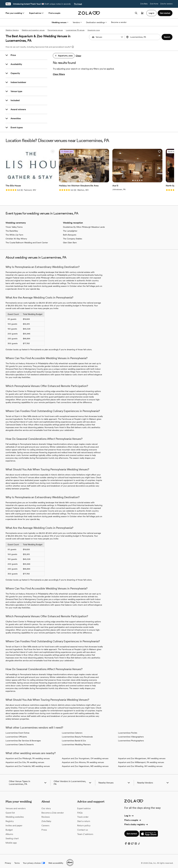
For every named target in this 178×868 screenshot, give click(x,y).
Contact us (83, 826)
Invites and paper (14, 822)
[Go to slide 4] (30, 177)
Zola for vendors (166, 4)
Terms (17, 859)
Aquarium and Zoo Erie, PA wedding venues (25, 759)
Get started (132, 830)
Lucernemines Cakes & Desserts (20, 741)
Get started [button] (165, 13)
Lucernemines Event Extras (17, 729)
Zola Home (154, 4)
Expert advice (37, 13)
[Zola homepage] (89, 13)
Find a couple (54, 13)
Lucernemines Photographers (131, 737)
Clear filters (59, 74)
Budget (9, 826)
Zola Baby (144, 4)
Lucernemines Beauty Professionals (77, 733)
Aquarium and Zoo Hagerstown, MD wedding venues (85, 763)
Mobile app (11, 839)
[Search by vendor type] (107, 37)
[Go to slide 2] (26, 177)
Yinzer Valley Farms (14, 224)
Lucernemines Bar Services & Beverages (23, 737)
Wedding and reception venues (33, 30)
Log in (129, 812)
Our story (46, 805)
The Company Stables (73, 235)
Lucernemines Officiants (16, 733)
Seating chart (12, 835)
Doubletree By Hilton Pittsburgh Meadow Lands (84, 224)
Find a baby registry (136, 821)
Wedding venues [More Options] (60, 22)
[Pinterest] (129, 841)
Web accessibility (56, 859)
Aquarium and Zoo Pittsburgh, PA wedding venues (28, 755)
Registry (10, 818)
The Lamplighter (70, 227)
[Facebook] (126, 841)
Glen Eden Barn (70, 239)
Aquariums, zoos (94, 30)
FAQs (80, 809)
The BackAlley (12, 227)
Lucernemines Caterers (72, 729)
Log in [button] (152, 13)
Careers (45, 822)
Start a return (84, 818)
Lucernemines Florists (128, 729)
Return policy (84, 822)
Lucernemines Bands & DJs (74, 737)
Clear (78, 56)
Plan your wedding (15, 13)
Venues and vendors (16, 805)
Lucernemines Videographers (131, 733)
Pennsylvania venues (55, 30)
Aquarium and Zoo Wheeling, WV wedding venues (140, 763)
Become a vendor (119, 22)
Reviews (46, 813)
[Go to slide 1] (24, 177)
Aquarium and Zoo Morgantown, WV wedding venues (142, 755)
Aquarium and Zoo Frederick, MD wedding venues (28, 763)
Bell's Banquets (70, 231)
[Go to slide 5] (32, 177)
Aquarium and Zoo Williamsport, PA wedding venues (141, 759)
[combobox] (143, 37)
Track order (83, 813)
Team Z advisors (85, 831)
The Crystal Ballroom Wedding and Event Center (27, 239)
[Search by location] (143, 37)
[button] (122, 37)
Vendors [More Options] (77, 22)
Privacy (8, 859)
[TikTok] (139, 841)
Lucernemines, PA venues (75, 30)
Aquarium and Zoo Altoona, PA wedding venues (83, 759)
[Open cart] (142, 13)
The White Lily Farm (14, 231)
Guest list (10, 809)
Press (44, 826)
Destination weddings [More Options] (96, 22)
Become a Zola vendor (53, 809)
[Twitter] (132, 841)
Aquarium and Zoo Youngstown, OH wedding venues (85, 755)
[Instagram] (136, 841)
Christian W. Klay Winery (16, 235)
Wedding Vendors (12, 30)
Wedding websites (15, 813)
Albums (9, 831)
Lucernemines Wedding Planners (76, 741)
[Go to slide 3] (28, 177)
